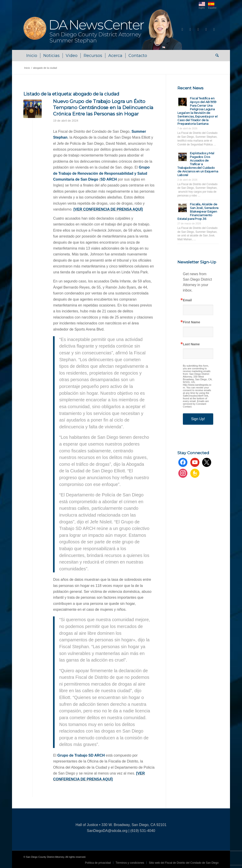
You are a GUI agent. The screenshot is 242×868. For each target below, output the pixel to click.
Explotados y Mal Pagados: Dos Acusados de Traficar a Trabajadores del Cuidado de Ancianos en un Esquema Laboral (198, 164)
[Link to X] (198, 29)
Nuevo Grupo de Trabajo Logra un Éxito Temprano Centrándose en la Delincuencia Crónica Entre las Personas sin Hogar (103, 108)
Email (187, 300)
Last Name (191, 344)
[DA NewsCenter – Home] (103, 29)
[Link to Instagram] (206, 29)
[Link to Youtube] (190, 29)
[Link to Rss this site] (214, 29)
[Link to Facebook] (182, 29)
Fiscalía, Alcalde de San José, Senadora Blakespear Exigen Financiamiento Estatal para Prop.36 (198, 211)
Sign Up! (198, 419)
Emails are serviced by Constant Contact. (196, 404)
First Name (191, 322)
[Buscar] (216, 56)
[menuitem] (32, 56)
